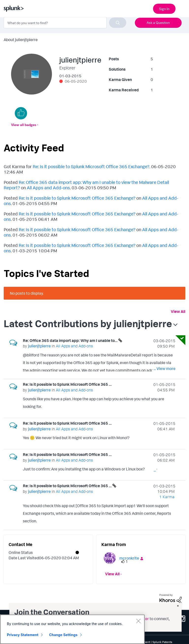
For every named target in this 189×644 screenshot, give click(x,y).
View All (178, 311)
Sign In (164, 9)
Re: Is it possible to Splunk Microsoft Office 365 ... (67, 384)
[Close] (138, 621)
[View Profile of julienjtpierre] (39, 346)
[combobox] (65, 23)
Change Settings (63, 635)
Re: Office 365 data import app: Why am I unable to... (71, 340)
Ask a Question (158, 23)
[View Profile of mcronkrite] (129, 558)
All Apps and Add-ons (48, 188)
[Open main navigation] (182, 8)
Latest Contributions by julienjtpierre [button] (88, 323)
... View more (165, 369)
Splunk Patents (162, 642)
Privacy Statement (23, 635)
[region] (72, 629)
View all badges (24, 125)
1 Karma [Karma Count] (167, 497)
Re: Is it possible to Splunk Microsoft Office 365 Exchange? (91, 166)
